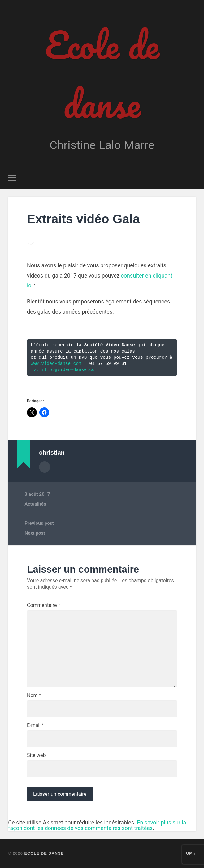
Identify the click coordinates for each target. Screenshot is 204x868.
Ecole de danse (102, 74)
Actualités (35, 504)
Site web (36, 755)
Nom (34, 695)
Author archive (45, 467)
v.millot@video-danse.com (65, 370)
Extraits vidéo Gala (83, 219)
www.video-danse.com (56, 363)
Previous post (39, 523)
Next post (35, 533)
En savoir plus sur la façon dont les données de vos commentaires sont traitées (97, 825)
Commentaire (43, 605)
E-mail (35, 725)
